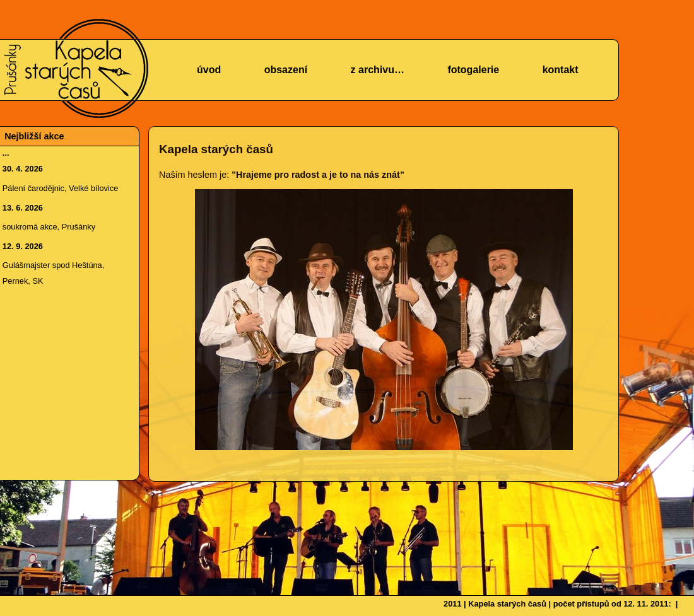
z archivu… (378, 70)
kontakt (561, 70)
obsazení (286, 70)
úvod (209, 70)
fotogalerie (473, 70)
